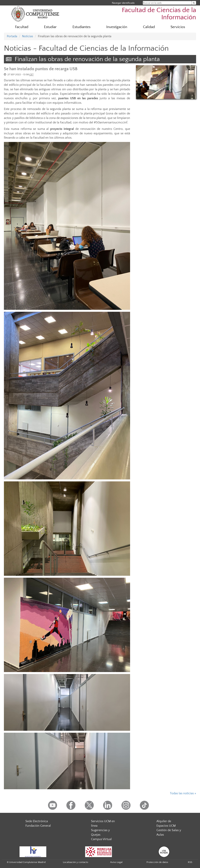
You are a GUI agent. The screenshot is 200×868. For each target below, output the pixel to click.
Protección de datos (157, 862)
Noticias (28, 36)
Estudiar (50, 27)
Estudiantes (81, 27)
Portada (12, 36)
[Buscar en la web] (194, 3)
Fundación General (38, 826)
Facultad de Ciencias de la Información (159, 14)
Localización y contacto (75, 862)
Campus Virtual (101, 839)
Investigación (117, 27)
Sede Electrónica (37, 821)
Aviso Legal (116, 862)
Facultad (22, 27)
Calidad (149, 27)
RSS (190, 862)
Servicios (178, 27)
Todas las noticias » (183, 793)
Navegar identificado (123, 3)
